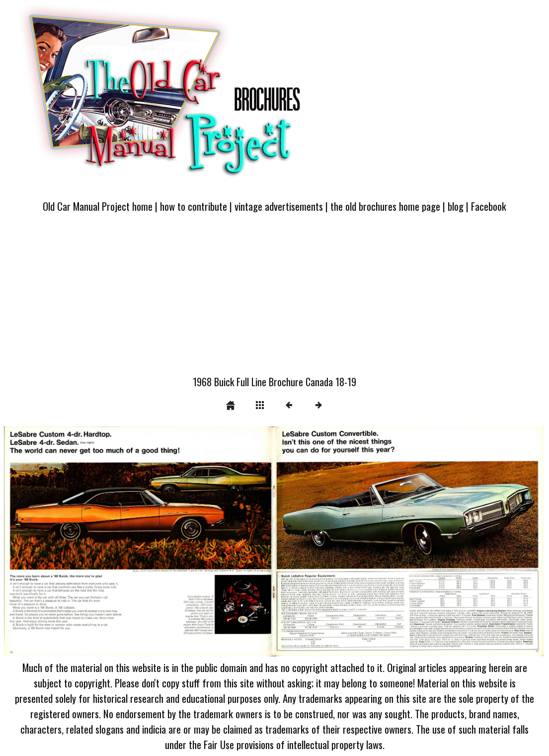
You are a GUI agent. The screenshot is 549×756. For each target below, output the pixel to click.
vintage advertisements (279, 206)
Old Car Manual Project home (98, 206)
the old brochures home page (385, 206)
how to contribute (194, 206)
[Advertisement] (274, 300)
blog (456, 206)
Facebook (489, 206)
